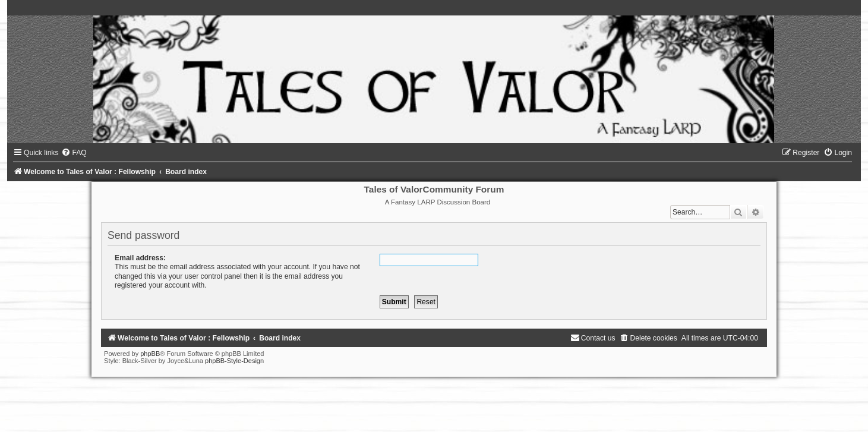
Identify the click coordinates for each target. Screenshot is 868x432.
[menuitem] (74, 153)
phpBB (150, 354)
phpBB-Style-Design (234, 361)
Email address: (140, 258)
